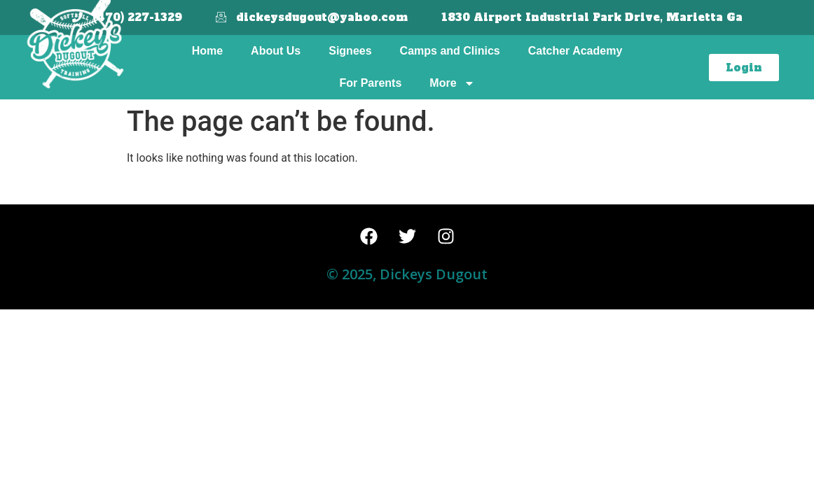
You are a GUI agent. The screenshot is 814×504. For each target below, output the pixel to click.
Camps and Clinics (450, 51)
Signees (350, 51)
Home (207, 51)
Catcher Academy (575, 51)
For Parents (370, 83)
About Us (276, 51)
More (452, 83)
